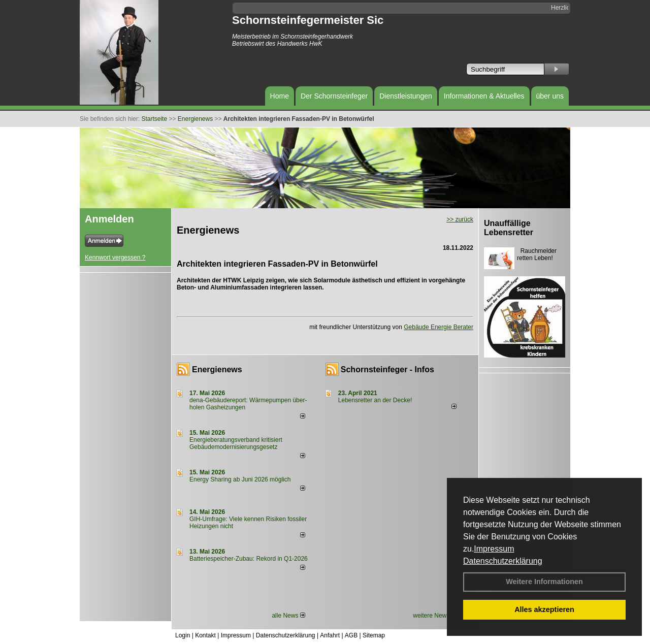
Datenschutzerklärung (503, 561)
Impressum (494, 549)
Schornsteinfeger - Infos (387, 369)
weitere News (434, 616)
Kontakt (205, 635)
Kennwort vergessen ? (115, 257)
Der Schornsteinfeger (334, 96)
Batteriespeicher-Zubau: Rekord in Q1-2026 (249, 559)
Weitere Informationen (544, 582)
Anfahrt (330, 635)
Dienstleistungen (406, 96)
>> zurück (460, 219)
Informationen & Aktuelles (484, 96)
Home (280, 96)
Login (183, 635)
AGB (351, 635)
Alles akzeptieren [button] (544, 609)
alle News (288, 616)
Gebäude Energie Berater (438, 327)
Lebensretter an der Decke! (375, 400)
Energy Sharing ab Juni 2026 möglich (240, 479)
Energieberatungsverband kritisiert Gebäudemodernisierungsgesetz (236, 443)
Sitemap (374, 635)
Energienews (217, 369)
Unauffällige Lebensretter (509, 228)
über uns (550, 96)
